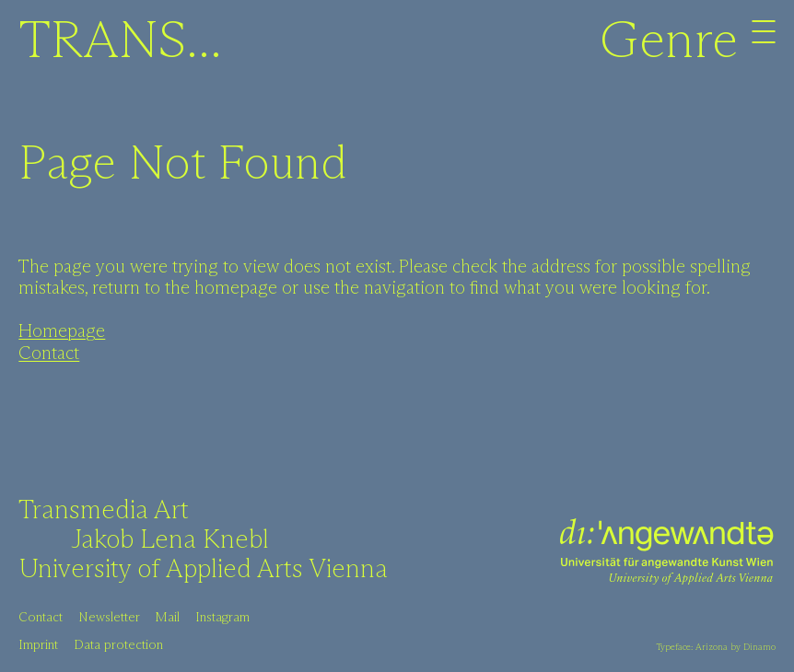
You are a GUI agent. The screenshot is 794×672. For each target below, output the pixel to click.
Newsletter (109, 618)
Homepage (62, 332)
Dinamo (759, 647)
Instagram (222, 618)
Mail (167, 618)
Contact (49, 354)
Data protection (118, 645)
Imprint (38, 645)
